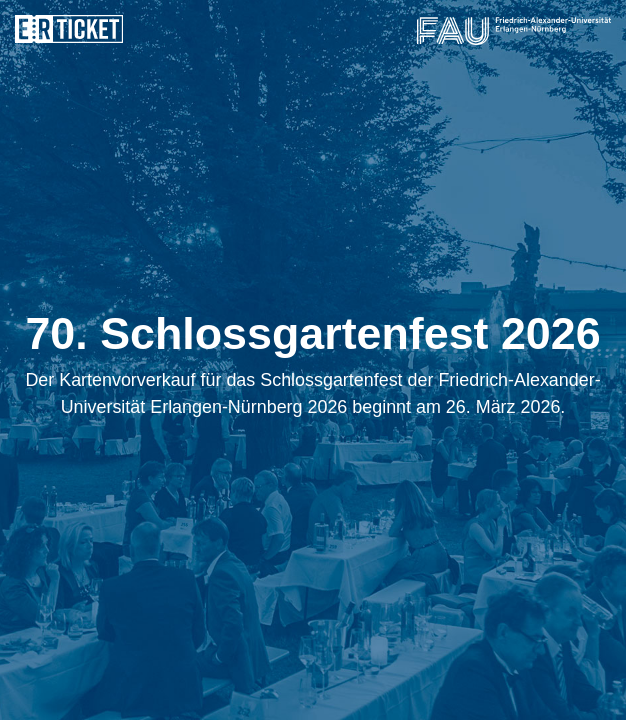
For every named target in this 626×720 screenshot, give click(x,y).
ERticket (69, 29)
